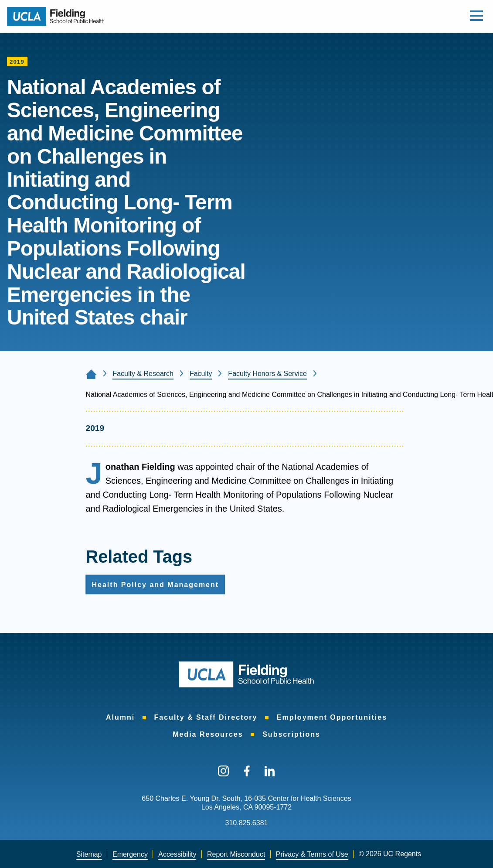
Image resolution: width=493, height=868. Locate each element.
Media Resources (208, 734)
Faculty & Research (143, 374)
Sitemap (89, 854)
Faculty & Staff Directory (206, 717)
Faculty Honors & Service (267, 374)
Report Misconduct (236, 854)
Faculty (201, 374)
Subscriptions (291, 734)
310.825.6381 (247, 823)
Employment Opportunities (332, 717)
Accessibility (177, 854)
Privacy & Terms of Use (312, 854)
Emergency (130, 854)
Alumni (120, 717)
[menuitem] (120, 718)
